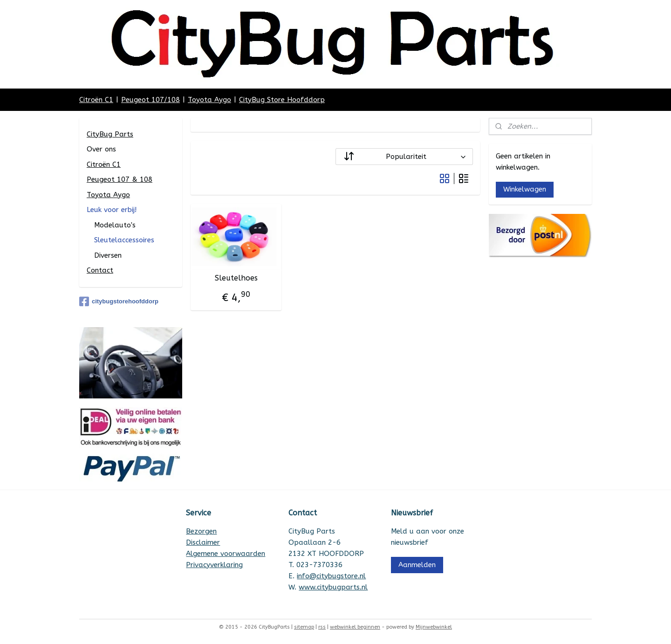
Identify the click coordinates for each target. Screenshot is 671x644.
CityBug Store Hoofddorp (282, 100)
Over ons (101, 149)
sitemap (304, 627)
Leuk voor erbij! (112, 210)
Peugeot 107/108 (151, 100)
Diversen (108, 255)
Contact (100, 270)
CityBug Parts (110, 134)
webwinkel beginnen (355, 627)
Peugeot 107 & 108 (120, 179)
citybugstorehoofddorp (119, 301)
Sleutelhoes (236, 278)
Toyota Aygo (209, 100)
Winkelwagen (525, 189)
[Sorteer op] (404, 157)
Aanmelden (417, 565)
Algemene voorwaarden (226, 554)
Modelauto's (115, 225)
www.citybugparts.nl (333, 587)
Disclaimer (203, 542)
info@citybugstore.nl (331, 576)
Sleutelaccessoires (124, 240)
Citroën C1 (96, 100)
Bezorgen (201, 531)
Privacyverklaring (214, 565)
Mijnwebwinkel (434, 627)
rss (322, 627)
